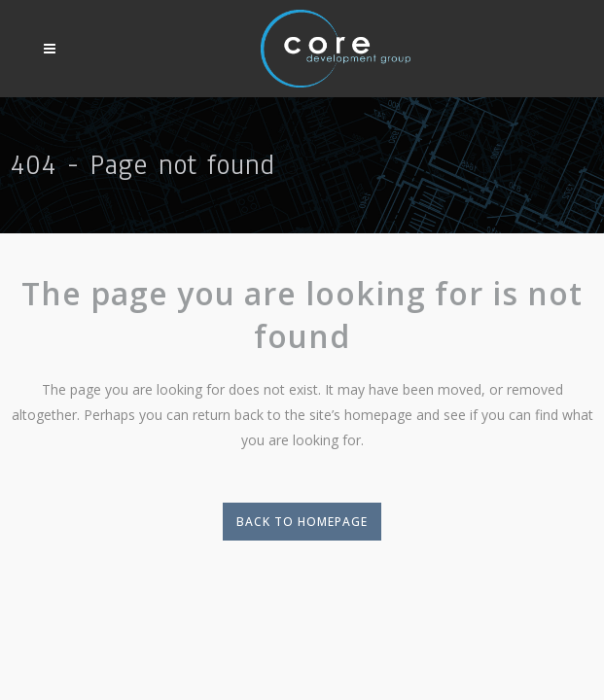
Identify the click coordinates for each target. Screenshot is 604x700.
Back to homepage (302, 522)
